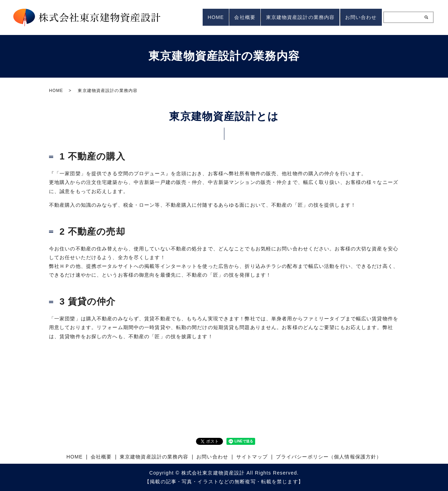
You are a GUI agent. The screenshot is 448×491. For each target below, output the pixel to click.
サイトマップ (252, 457)
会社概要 (233, 17)
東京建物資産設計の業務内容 (293, 17)
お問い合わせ (359, 17)
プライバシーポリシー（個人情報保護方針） (329, 457)
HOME (199, 17)
